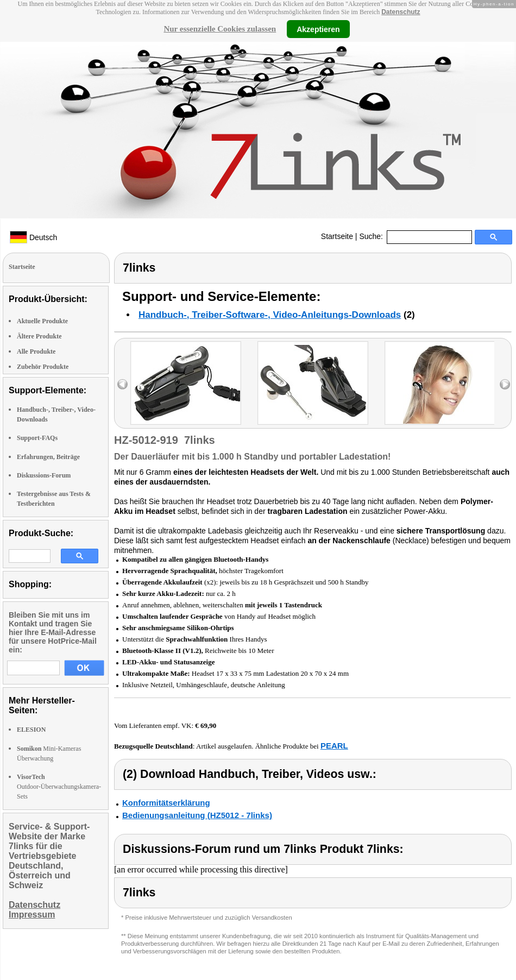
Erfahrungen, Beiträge (48, 457)
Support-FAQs (37, 438)
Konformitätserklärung (166, 803)
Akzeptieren (318, 29)
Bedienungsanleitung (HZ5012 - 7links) (197, 815)
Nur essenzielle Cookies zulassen (220, 29)
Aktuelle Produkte (42, 321)
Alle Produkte (36, 351)
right (505, 384)
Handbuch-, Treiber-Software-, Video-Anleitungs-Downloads (270, 315)
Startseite (337, 236)
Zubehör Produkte (43, 367)
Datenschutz (401, 12)
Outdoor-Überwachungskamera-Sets (59, 787)
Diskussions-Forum (44, 475)
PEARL (334, 746)
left (122, 384)
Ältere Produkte (39, 336)
